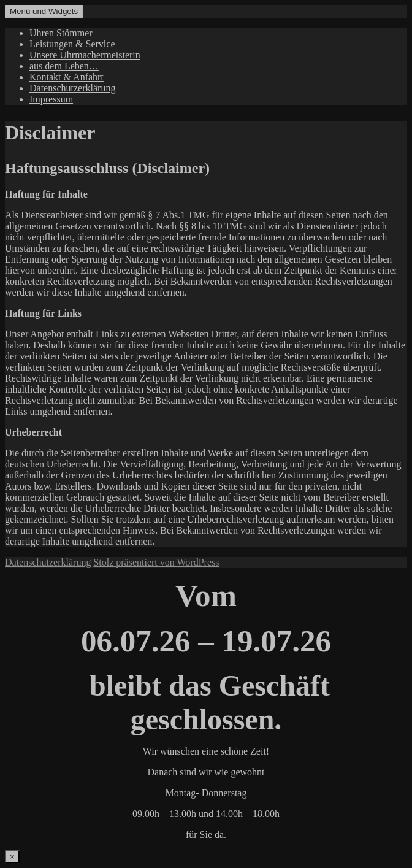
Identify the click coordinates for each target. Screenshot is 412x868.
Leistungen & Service (72, 44)
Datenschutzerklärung (72, 88)
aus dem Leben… (64, 66)
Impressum (51, 99)
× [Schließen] (12, 857)
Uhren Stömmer (61, 33)
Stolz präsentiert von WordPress (156, 562)
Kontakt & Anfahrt (67, 77)
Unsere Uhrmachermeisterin (85, 55)
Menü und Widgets (44, 11)
